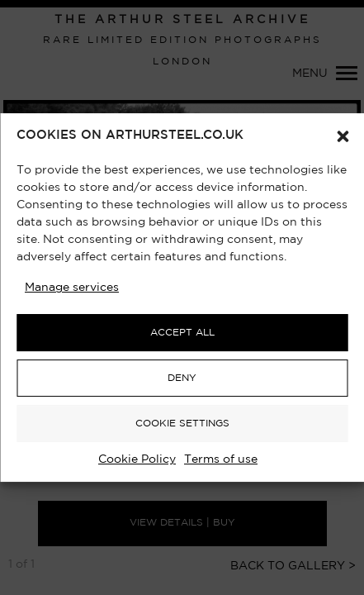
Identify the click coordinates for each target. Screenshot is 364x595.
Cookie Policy (137, 459)
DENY (182, 378)
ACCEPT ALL (182, 333)
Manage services (72, 288)
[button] (343, 136)
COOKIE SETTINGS (182, 424)
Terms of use (221, 459)
